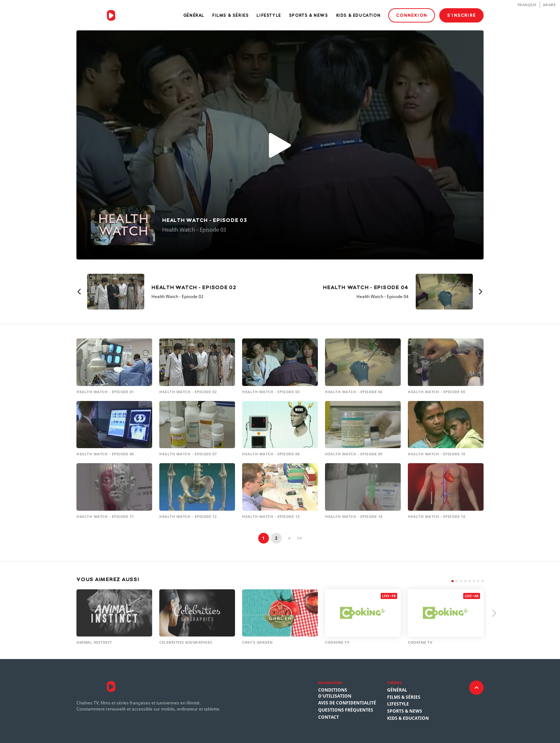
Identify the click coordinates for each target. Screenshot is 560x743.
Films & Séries (230, 15)
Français (527, 5)
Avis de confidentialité (347, 703)
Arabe (549, 5)
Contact (329, 717)
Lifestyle (269, 15)
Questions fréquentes (346, 710)
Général (194, 15)
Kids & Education (358, 15)
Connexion (412, 15)
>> (300, 538)
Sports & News (309, 15)
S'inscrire (461, 15)
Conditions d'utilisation (335, 693)
